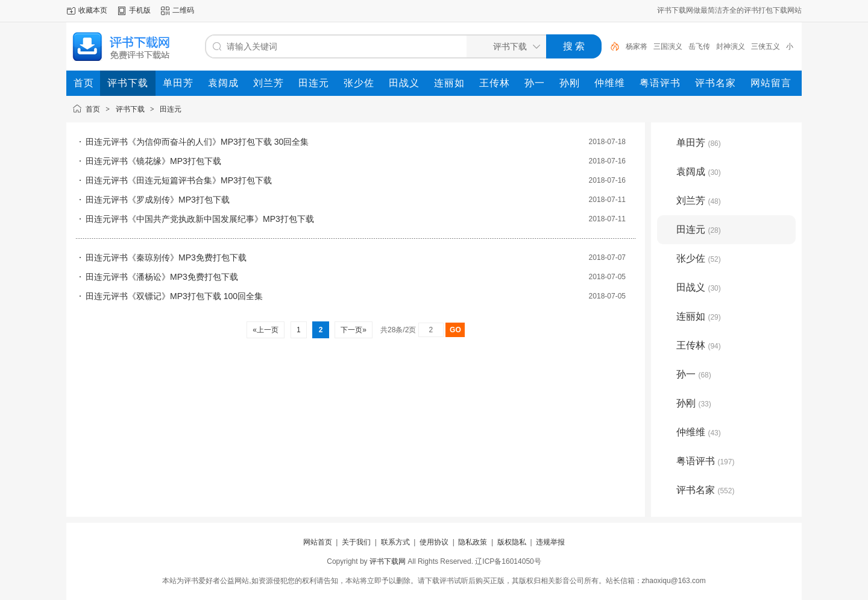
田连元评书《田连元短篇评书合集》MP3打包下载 (179, 180)
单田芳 (699, 143)
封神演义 (731, 46)
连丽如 (699, 316)
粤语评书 (705, 461)
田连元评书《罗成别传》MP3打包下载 (158, 200)
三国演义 (668, 46)
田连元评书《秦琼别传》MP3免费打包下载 (166, 257)
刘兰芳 (699, 201)
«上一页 (266, 330)
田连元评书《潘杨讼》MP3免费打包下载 (162, 277)
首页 (93, 109)
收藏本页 (93, 10)
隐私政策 (473, 542)
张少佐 (699, 258)
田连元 (171, 109)
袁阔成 (699, 172)
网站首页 (318, 542)
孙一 (694, 374)
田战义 (699, 287)
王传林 (699, 345)
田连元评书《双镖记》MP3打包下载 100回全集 (174, 296)
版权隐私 (512, 542)
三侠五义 (766, 46)
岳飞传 (699, 46)
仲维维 (699, 432)
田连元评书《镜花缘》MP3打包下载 (153, 161)
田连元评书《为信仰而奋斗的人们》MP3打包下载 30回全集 (197, 142)
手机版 (140, 10)
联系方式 (395, 542)
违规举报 (550, 542)
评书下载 (130, 109)
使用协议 (434, 542)
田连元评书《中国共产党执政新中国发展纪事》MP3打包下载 (200, 219)
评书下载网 (388, 561)
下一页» (354, 330)
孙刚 (694, 403)
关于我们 (356, 542)
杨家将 (637, 46)
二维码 (183, 10)
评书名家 (705, 490)
